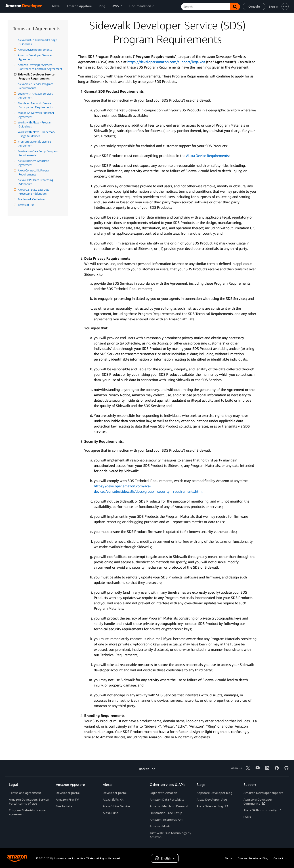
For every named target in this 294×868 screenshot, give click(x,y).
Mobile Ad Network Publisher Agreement (37, 115)
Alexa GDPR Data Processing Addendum (36, 182)
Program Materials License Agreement (35, 144)
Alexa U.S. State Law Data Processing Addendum (34, 192)
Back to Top (147, 769)
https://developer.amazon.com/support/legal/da (166, 62)
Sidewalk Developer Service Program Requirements (37, 76)
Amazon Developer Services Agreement (36, 57)
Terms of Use (26, 205)
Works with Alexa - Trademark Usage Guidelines (37, 134)
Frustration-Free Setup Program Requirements (38, 153)
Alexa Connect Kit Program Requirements (35, 172)
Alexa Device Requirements (35, 50)
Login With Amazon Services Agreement (36, 96)
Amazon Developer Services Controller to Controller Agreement (40, 67)
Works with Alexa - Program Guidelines (36, 124)
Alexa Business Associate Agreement (34, 163)
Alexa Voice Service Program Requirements (36, 86)
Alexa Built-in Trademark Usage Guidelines (38, 42)
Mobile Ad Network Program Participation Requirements (36, 105)
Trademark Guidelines (32, 199)
